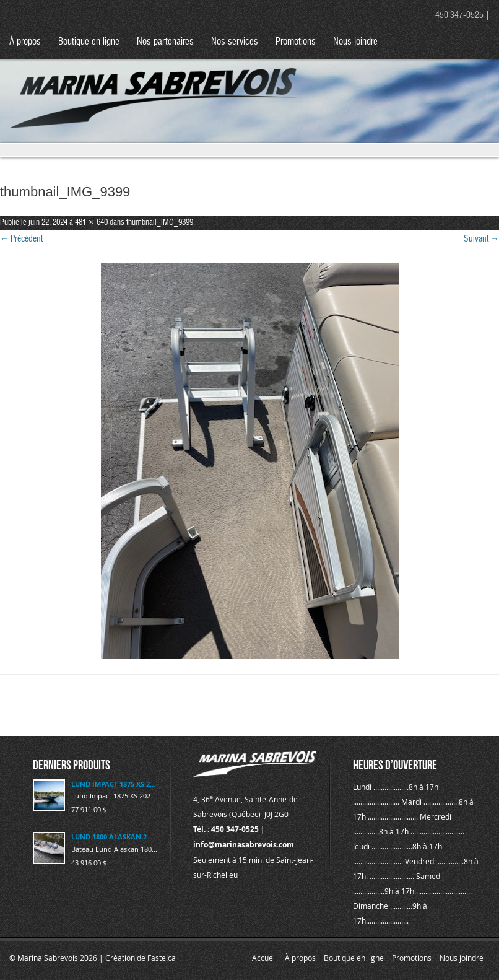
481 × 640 (91, 223)
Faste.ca (162, 958)
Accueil (264, 958)
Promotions (296, 42)
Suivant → (481, 239)
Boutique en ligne (89, 42)
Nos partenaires (165, 42)
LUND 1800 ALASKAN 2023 (114, 837)
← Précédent (21, 239)
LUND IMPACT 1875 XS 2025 (114, 784)
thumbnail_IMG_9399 (160, 223)
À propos (25, 42)
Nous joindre (355, 42)
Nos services (235, 42)
